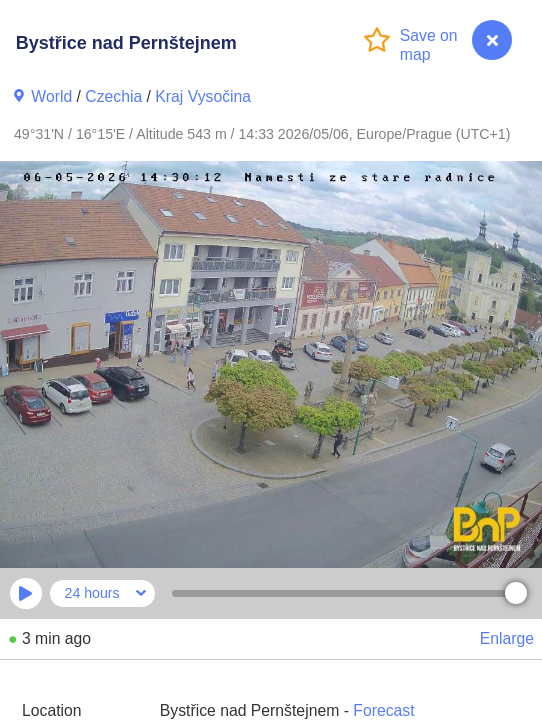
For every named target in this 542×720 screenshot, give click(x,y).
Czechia (113, 96)
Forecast (383, 710)
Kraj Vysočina (203, 96)
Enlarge (507, 638)
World (51, 96)
